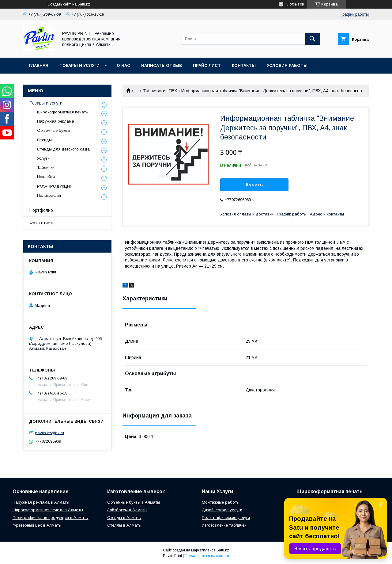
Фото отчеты (42, 223)
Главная (39, 65)
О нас (123, 65)
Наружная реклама (56, 121)
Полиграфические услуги (226, 518)
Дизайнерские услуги (222, 510)
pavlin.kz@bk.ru (49, 433)
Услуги (43, 158)
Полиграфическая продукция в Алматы (51, 518)
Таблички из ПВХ (160, 91)
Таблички (46, 168)
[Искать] (312, 39)
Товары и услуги (79, 65)
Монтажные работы (221, 502)
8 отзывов (295, 4)
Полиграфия (49, 195)
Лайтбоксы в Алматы (127, 510)
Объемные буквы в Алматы (134, 502)
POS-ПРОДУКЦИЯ (55, 186)
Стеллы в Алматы (124, 525)
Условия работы (287, 65)
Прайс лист (207, 65)
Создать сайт (59, 4)
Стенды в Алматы (124, 518)
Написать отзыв (162, 65)
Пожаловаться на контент (207, 556)
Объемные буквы (54, 130)
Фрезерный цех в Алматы (37, 525)
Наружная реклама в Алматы (41, 502)
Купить (254, 185)
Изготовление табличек (224, 525)
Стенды (44, 140)
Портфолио (41, 210)
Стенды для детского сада (63, 149)
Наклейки (46, 177)
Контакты (244, 65)
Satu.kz (223, 550)
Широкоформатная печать (62, 112)
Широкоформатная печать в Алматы (48, 510)
